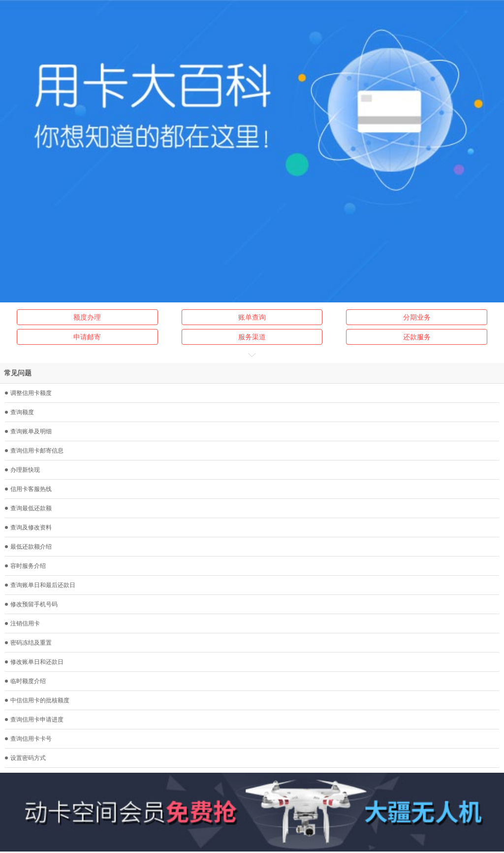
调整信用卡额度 (28, 393)
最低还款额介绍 (28, 547)
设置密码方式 (25, 758)
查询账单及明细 (28, 431)
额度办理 (87, 317)
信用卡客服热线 (28, 489)
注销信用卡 (22, 623)
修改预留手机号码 (31, 604)
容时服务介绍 (25, 566)
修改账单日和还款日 (34, 662)
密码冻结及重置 (28, 643)
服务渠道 (252, 337)
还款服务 (417, 337)
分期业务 (417, 317)
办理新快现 (22, 470)
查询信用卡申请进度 (34, 720)
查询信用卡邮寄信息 (34, 451)
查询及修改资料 (28, 527)
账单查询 (252, 317)
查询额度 (19, 412)
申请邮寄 (87, 337)
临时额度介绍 (25, 681)
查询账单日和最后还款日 (40, 585)
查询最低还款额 (28, 508)
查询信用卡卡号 (28, 739)
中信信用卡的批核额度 (37, 700)
